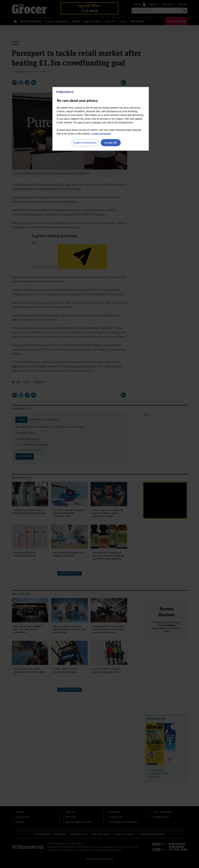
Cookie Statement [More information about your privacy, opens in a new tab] (101, 134)
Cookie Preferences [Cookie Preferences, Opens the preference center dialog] (85, 143)
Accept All (111, 143)
